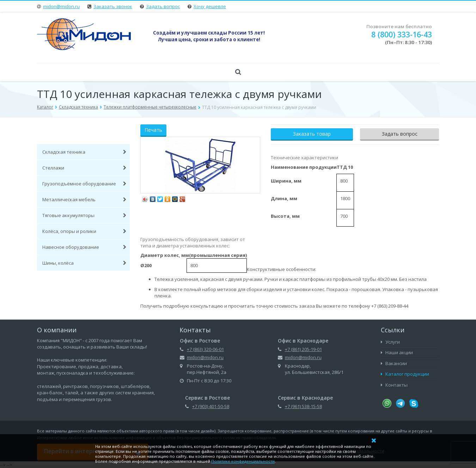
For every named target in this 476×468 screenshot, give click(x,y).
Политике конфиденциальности (243, 461)
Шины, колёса (84, 263)
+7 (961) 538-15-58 (303, 406)
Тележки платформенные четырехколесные (150, 107)
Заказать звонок (113, 6)
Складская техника (78, 107)
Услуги (390, 342)
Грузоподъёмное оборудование (84, 184)
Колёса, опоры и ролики (84, 231)
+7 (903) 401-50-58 (211, 406)
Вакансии (394, 363)
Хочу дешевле (210, 6)
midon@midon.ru (61, 6)
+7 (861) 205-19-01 (303, 349)
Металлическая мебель (84, 199)
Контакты (394, 385)
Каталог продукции (405, 374)
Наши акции (397, 352)
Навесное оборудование (84, 247)
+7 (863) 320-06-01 (205, 349)
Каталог (45, 107)
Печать (153, 130)
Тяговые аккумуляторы (84, 215)
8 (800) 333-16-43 (402, 34)
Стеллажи (84, 168)
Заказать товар (312, 134)
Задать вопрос (163, 6)
